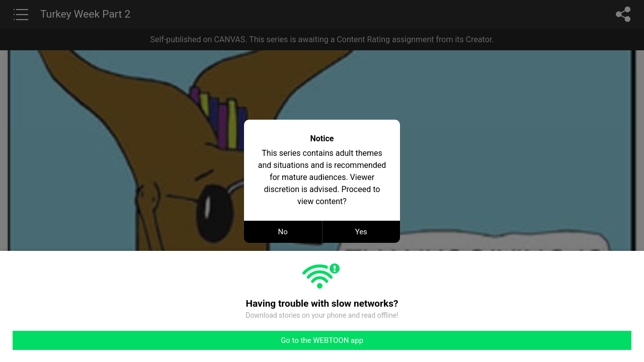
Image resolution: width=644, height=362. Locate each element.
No (283, 232)
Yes (361, 232)
